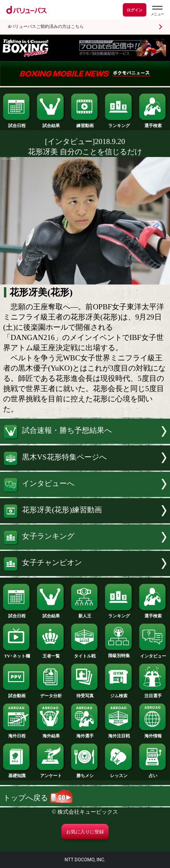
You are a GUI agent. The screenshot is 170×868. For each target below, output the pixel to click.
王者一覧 (51, 654)
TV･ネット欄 (17, 654)
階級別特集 (119, 653)
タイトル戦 (85, 654)
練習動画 (85, 123)
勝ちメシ (85, 773)
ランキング (119, 123)
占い (153, 773)
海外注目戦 (119, 734)
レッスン (119, 773)
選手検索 (153, 123)
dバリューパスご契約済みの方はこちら (46, 27)
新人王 (85, 614)
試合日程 (17, 123)
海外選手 (85, 734)
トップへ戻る (38, 798)
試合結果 (51, 123)
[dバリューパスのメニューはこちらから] (157, 11)
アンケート (51, 773)
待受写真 (85, 693)
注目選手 (153, 693)
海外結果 (51, 734)
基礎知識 (17, 773)
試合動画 (17, 693)
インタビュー (153, 654)
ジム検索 (119, 693)
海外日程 (17, 734)
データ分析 (51, 693)
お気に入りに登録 (85, 832)
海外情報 (153, 734)
